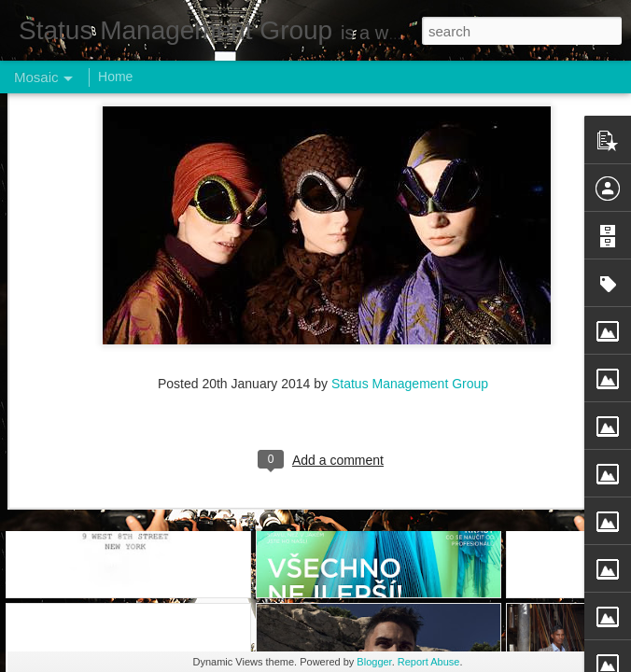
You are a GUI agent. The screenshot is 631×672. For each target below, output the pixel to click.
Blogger (374, 662)
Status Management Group (410, 110)
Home (115, 77)
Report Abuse (429, 662)
